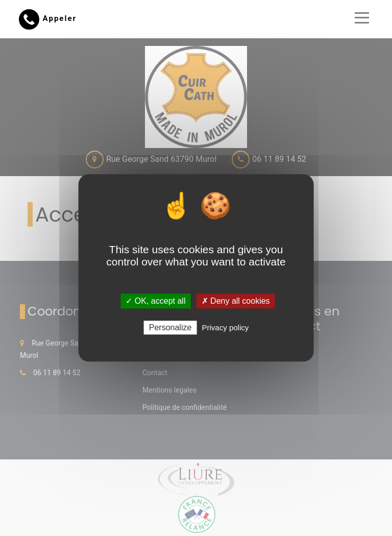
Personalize (170, 328)
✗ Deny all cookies (236, 301)
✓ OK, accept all (155, 301)
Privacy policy (226, 328)
